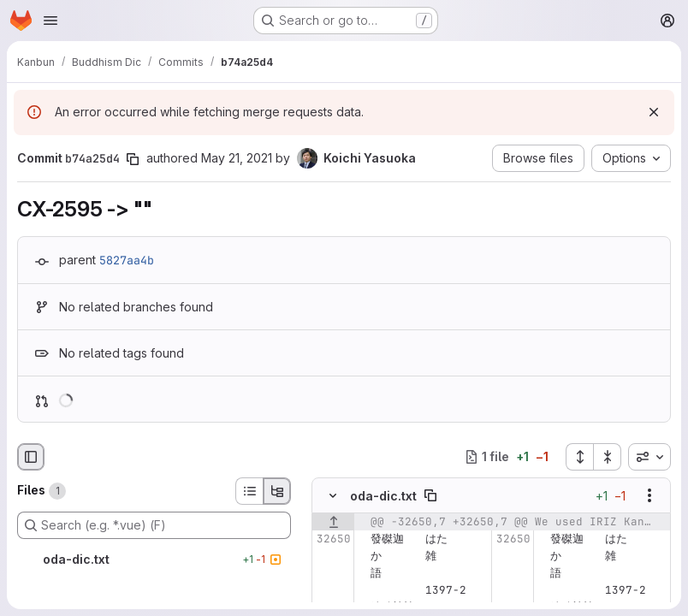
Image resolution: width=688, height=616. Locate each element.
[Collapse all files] (608, 457)
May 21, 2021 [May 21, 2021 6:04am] (237, 158)
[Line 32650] (331, 539)
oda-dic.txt (383, 495)
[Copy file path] (430, 495)
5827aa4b (127, 260)
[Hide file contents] (333, 495)
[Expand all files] (579, 457)
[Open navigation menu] (50, 21)
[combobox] (649, 457)
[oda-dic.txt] (154, 560)
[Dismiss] (654, 112)
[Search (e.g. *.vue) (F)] (154, 525)
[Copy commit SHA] (133, 159)
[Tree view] (277, 491)
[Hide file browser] (31, 457)
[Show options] (649, 495)
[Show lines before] (333, 522)
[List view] (249, 491)
